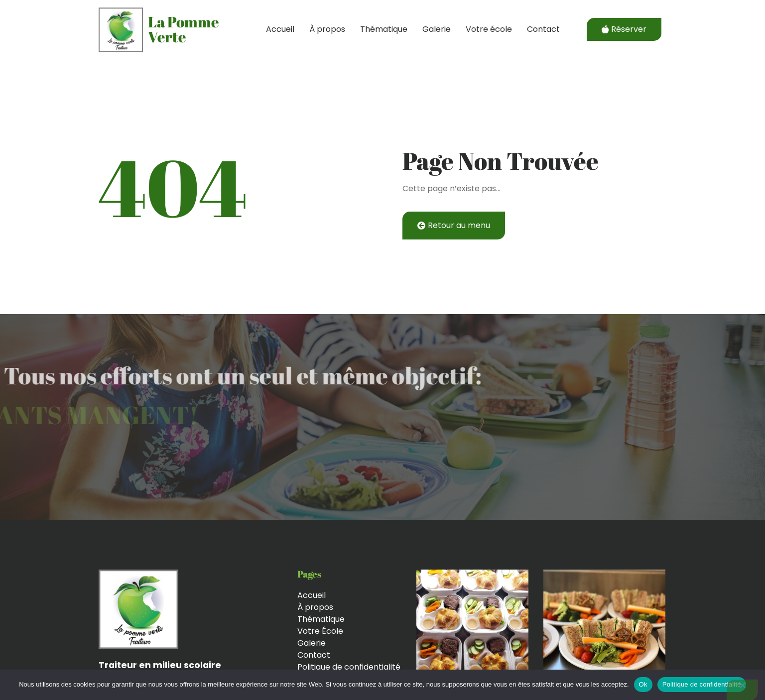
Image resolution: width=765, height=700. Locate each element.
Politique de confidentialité (702, 684)
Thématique (384, 29)
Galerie (437, 29)
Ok (643, 684)
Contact (543, 29)
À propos (327, 29)
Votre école (489, 29)
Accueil (280, 29)
